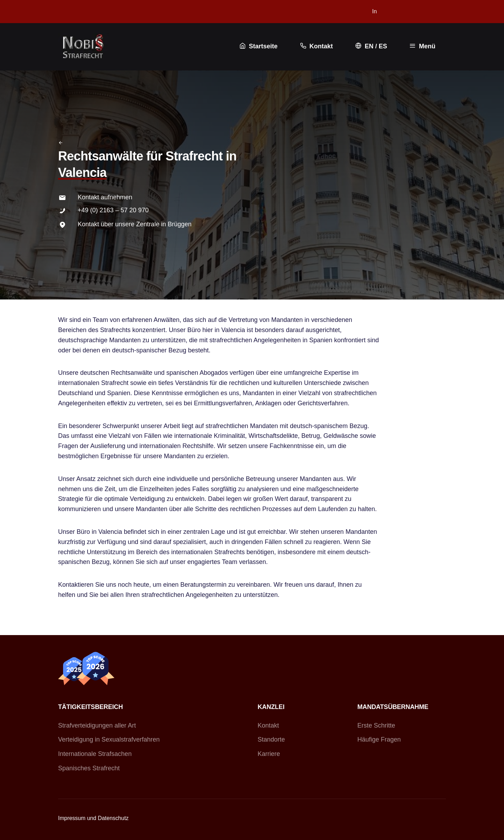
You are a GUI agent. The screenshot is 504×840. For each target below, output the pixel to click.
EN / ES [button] (370, 46)
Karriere (269, 754)
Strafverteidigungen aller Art (97, 725)
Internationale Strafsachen (95, 754)
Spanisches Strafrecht (89, 768)
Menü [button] (422, 46)
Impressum (72, 818)
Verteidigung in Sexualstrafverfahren (109, 739)
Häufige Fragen (379, 739)
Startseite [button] (258, 46)
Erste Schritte (376, 725)
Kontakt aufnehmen (105, 197)
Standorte (271, 739)
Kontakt (268, 725)
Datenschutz (113, 818)
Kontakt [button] (316, 46)
